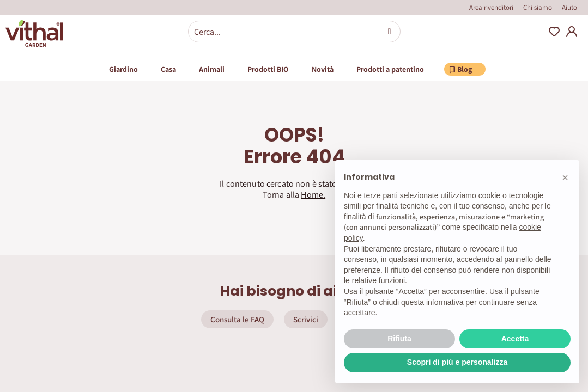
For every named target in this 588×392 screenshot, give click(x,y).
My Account (572, 32)
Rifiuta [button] (399, 339)
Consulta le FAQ (237, 319)
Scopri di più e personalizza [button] (457, 362)
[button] (565, 177)
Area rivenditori (491, 7)
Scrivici (306, 319)
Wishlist (554, 32)
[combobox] (294, 32)
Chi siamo (538, 7)
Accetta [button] (515, 339)
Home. (313, 195)
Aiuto (569, 7)
